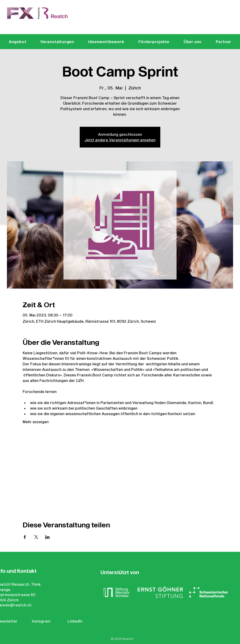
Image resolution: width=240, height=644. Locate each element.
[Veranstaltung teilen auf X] (36, 537)
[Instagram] (42, 621)
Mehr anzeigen (36, 422)
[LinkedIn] (77, 621)
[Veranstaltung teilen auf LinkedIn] (47, 537)
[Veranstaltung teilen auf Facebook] (25, 537)
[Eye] (38, 13)
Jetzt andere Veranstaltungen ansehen (120, 140)
